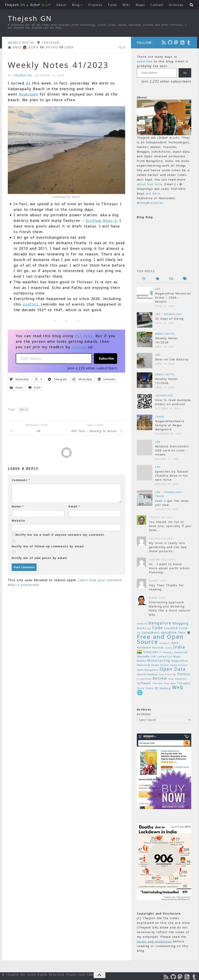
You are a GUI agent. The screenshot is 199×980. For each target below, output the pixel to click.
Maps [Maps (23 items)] (177, 656)
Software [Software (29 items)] (144, 683)
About (61, 5)
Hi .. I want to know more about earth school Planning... (169, 568)
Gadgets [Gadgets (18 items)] (165, 643)
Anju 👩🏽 (20, 47)
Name (18, 506)
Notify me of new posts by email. (40, 558)
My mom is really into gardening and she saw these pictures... (168, 547)
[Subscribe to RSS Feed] (183, 42)
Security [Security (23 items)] (181, 679)
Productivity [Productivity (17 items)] (144, 679)
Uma (70, 47)
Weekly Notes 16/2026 (166, 340)
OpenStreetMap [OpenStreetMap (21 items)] (147, 674)
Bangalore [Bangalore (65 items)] (160, 623)
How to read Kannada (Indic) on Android (173, 402)
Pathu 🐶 (55, 47)
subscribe (145, 61)
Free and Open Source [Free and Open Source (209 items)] (160, 639)
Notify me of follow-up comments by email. (48, 546)
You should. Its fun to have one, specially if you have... (170, 526)
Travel (160, 417)
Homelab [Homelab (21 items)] (158, 648)
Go (185, 73)
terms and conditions (154, 941)
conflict (31, 304)
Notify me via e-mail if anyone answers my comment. (59, 535)
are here (153, 193)
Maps (140, 5)
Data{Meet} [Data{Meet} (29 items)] (151, 632)
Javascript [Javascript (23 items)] (181, 652)
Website (18, 521)
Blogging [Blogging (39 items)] (180, 623)
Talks (112, 5)
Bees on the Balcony (172, 359)
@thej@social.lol (150, 203)
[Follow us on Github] (170, 42)
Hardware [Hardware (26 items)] (144, 647)
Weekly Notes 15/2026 (166, 381)
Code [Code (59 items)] (157, 628)
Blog (76, 5)
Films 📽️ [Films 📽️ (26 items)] (184, 633)
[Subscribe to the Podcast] (164, 42)
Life (158, 289)
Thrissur (51, 43)
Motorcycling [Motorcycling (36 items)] (159, 661)
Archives (176, 5)
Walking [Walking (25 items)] (165, 688)
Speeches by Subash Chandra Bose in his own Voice (172, 475)
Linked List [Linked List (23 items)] (165, 656)
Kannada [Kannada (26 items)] (143, 656)
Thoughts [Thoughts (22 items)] (184, 683)
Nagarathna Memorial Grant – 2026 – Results (173, 297)
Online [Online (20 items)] (165, 665)
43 (28, 83)
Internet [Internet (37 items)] (151, 652)
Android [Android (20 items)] (142, 623)
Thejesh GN (30, 18)
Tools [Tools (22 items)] (141, 688)
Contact (157, 5)
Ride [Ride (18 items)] (171, 679)
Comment (21, 480)
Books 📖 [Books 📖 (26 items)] (144, 628)
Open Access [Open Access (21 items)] (179, 665)
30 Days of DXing (169, 319)
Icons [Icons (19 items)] (169, 648)
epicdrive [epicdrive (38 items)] (169, 632)
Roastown (29, 94)
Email (75, 506)
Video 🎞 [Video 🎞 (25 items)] (152, 688)
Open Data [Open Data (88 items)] (173, 669)
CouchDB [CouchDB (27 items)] (171, 628)
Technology (173, 314)
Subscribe (106, 358)
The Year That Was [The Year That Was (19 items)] (164, 683)
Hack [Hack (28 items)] (175, 643)
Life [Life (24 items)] (153, 656)
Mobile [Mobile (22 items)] (141, 661)
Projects (95, 5)
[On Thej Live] (189, 42)
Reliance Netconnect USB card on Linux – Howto (172, 450)
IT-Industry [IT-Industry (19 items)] (166, 652)
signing (79, 347)
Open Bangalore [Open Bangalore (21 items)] (148, 670)
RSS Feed (84, 336)
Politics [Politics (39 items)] (184, 674)
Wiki (127, 5)
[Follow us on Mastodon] (176, 42)
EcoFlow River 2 (101, 220)
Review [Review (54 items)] (160, 678)
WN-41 (24, 409)
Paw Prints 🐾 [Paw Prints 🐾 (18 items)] (167, 674)
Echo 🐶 (36, 47)
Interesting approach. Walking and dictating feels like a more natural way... (170, 608)
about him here (150, 184)
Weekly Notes (21, 43)
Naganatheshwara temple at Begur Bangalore (170, 425)
